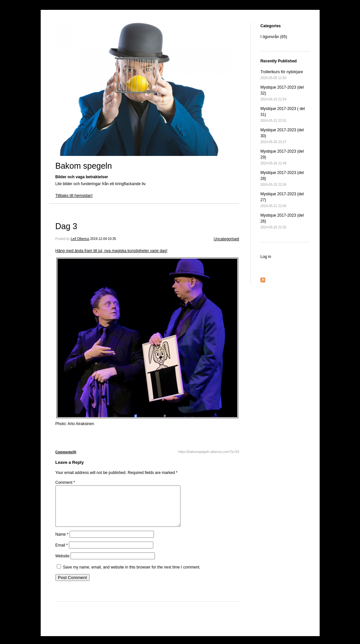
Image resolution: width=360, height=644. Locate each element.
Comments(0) (66, 452)
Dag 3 (66, 226)
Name (62, 542)
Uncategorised (226, 239)
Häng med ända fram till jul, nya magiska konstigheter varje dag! (112, 251)
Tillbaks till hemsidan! (74, 196)
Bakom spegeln (84, 166)
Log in (266, 257)
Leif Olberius (80, 239)
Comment (65, 483)
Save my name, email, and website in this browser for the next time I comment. (132, 575)
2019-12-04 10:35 (103, 239)
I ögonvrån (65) (274, 37)
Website (63, 564)
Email (62, 553)
